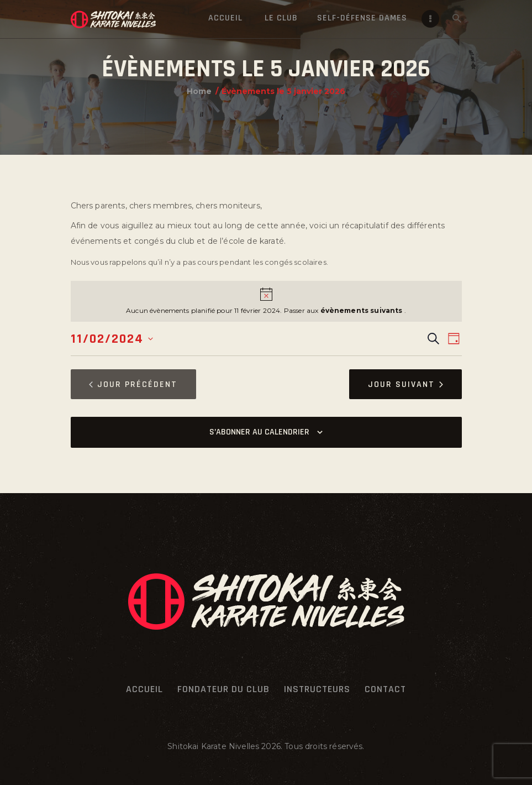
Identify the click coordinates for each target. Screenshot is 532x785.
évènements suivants (362, 310)
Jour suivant (405, 384)
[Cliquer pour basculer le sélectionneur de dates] (112, 339)
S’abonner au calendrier (259, 432)
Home (199, 91)
